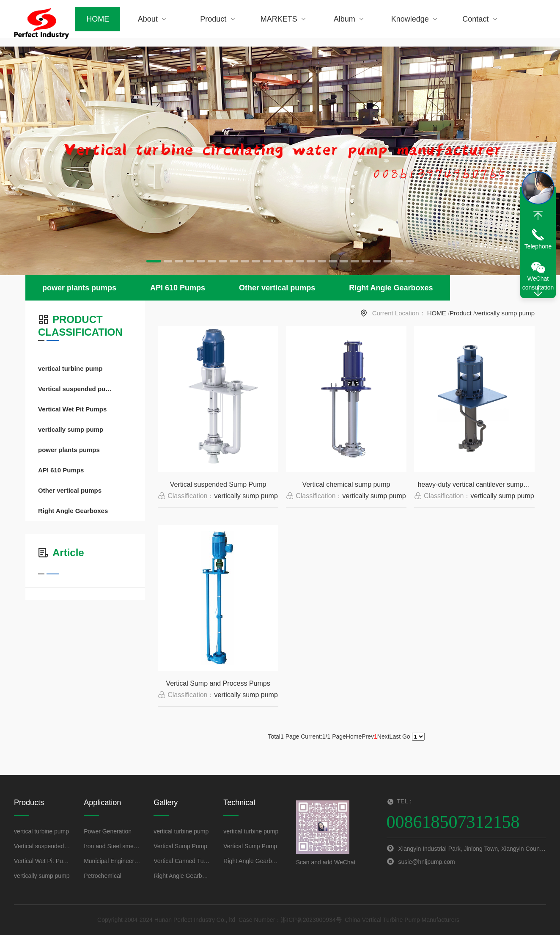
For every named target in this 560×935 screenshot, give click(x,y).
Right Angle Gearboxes (391, 288)
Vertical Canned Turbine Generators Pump (182, 861)
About (153, 19)
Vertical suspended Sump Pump (218, 484)
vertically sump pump (505, 313)
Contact (481, 19)
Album (350, 19)
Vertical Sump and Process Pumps (218, 683)
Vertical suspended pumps (77, 389)
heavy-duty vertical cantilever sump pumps (476, 484)
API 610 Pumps (178, 288)
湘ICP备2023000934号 (311, 920)
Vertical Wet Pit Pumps (72, 409)
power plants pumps (79, 288)
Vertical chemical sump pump (346, 484)
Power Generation (108, 831)
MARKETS (284, 19)
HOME (98, 19)
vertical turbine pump (70, 368)
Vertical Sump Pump (180, 846)
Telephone (538, 246)
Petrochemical (103, 876)
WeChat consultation (538, 283)
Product (218, 19)
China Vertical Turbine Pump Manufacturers (402, 920)
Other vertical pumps (277, 288)
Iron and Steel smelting (112, 846)
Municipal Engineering (112, 861)
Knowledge (415, 19)
